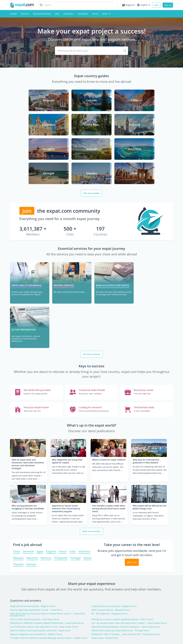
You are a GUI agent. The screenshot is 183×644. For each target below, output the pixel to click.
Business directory (42, 14)
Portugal (76, 490)
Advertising (15, 611)
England (51, 483)
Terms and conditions (163, 636)
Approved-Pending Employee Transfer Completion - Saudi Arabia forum (126, 558)
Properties (68, 14)
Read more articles (91, 463)
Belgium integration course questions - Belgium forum (36, 566)
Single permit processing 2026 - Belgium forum (33, 538)
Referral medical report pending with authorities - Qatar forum (40, 562)
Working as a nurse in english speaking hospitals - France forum (122, 551)
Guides (13, 14)
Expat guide (57, 611)
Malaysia (18, 490)
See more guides (92, 169)
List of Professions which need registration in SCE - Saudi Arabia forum (44, 558)
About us (14, 616)
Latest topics (91, 583)
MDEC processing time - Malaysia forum (111, 542)
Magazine (129, 5)
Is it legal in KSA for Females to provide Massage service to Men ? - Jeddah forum (49, 570)
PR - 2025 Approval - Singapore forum (110, 545)
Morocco (46, 490)
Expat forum (57, 607)
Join (27, 186)
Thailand (18, 496)
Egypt (40, 483)
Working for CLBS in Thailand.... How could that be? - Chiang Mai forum (126, 566)
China (16, 483)
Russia (87, 490)
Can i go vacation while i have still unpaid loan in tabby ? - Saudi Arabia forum (129, 555)
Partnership (16, 620)
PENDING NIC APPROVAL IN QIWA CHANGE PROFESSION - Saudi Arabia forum (47, 555)
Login (156, 5)
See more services (91, 286)
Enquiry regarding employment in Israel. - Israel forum (36, 542)
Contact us (15, 607)
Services (25, 14)
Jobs (57, 14)
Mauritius (32, 490)
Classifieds (83, 14)
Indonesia (84, 483)
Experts (96, 611)
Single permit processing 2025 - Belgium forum (114, 538)
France (63, 483)
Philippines (61, 490)
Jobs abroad (57, 616)
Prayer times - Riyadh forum (105, 570)
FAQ (95, 607)
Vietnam (31, 496)
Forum (95, 14)
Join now (132, 494)
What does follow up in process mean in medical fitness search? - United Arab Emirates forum (47, 546)
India (72, 483)
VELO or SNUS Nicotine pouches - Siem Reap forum (35, 551)
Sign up (168, 5)
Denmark (28, 483)
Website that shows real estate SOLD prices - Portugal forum (120, 562)
